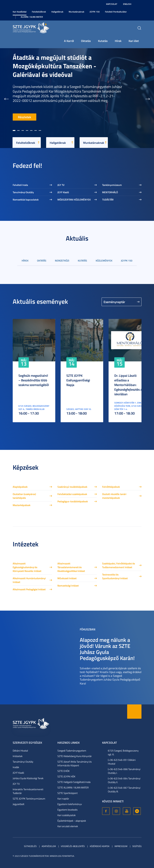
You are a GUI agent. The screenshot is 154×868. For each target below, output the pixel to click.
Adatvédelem (49, 846)
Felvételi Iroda (20, 185)
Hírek (118, 41)
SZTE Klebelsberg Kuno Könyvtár (75, 756)
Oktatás (86, 41)
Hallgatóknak (57, 12)
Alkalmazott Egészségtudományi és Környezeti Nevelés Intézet (27, 567)
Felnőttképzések (111, 487)
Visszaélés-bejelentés (73, 846)
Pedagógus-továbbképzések (73, 501)
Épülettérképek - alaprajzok (72, 821)
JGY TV (61, 185)
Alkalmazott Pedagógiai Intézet (29, 589)
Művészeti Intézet (67, 578)
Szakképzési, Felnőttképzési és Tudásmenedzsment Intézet (119, 565)
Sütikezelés (30, 846)
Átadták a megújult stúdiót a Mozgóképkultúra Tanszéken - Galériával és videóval (54, 66)
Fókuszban (88, 629)
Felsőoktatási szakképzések (72, 494)
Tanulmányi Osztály (23, 192)
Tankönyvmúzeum (112, 185)
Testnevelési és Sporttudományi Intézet (115, 576)
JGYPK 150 (95, 12)
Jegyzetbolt (19, 804)
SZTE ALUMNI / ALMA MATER (73, 787)
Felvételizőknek (39, 12)
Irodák (16, 767)
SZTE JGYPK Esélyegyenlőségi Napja (78, 380)
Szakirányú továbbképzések (72, 487)
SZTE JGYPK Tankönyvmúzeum (29, 799)
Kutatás (103, 41)
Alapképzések (20, 487)
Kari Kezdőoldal (20, 12)
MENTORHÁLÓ (110, 192)
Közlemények (104, 261)
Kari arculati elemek (68, 826)
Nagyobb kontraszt (139, 4)
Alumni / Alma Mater (32, 17)
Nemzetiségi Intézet (68, 586)
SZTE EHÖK (63, 771)
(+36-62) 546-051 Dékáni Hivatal (122, 762)
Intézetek (18, 756)
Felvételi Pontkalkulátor (116, 12)
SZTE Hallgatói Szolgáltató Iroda (74, 782)
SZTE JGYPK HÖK (66, 776)
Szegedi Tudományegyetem (72, 751)
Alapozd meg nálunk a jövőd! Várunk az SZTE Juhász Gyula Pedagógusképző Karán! (107, 649)
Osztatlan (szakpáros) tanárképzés (24, 496)
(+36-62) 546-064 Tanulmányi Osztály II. (124, 780)
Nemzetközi (62, 261)
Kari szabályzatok (67, 815)
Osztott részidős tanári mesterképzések (114, 496)
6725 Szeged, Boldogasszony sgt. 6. (123, 752)
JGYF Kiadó (63, 192)
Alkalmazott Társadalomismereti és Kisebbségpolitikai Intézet (71, 567)
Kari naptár (63, 799)
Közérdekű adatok (100, 846)
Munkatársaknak (76, 12)
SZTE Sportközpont (68, 793)
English (127, 4)
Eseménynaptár (114, 302)
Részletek (25, 117)
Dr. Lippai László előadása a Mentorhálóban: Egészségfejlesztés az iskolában (129, 385)
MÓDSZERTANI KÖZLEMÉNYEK (74, 200)
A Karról (69, 41)
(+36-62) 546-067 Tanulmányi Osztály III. (124, 790)
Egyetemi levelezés (68, 810)
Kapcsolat (112, 4)
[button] (6, 98)
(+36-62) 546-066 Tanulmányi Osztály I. (124, 771)
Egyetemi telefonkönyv (70, 804)
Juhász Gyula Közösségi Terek (28, 778)
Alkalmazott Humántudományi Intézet (29, 580)
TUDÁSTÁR (108, 200)
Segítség (137, 846)
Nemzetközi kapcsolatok (26, 200)
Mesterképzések (22, 505)
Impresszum (121, 846)
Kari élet (134, 41)
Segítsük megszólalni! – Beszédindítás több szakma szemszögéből (34, 380)
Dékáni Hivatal (20, 751)
